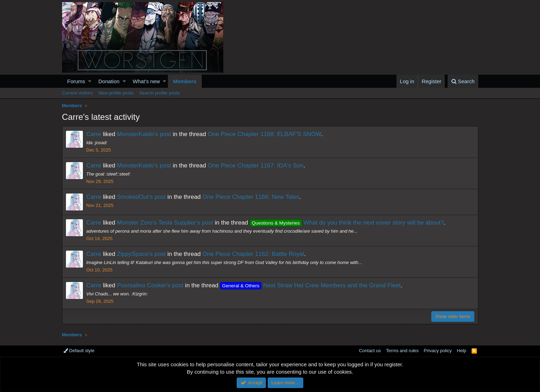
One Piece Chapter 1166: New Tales (251, 197)
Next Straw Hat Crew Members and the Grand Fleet (310, 285)
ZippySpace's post (141, 254)
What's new (146, 81)
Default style (79, 351)
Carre (94, 134)
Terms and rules (402, 351)
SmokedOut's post (141, 197)
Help (462, 351)
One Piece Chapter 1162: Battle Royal (253, 254)
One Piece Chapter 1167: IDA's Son (256, 166)
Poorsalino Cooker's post (150, 285)
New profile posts (116, 93)
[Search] (463, 81)
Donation (109, 81)
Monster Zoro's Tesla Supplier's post (165, 223)
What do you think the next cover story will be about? (347, 223)
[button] (90, 81)
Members (185, 81)
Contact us (370, 351)
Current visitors (77, 93)
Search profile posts (160, 93)
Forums (76, 81)
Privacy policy (438, 351)
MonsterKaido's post (144, 134)
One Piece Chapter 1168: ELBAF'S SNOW (265, 134)
